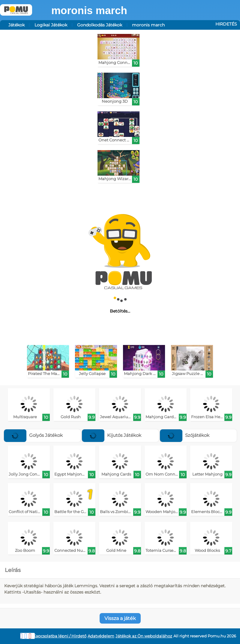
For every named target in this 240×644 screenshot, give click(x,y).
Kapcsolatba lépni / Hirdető (60, 636)
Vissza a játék (120, 618)
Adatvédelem (101, 636)
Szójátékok (185, 435)
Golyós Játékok (33, 435)
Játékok (16, 25)
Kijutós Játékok (112, 435)
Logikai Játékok (51, 25)
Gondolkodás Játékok (100, 25)
